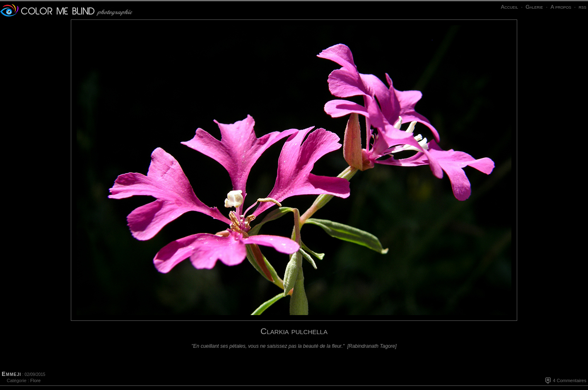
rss (582, 7)
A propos (561, 7)
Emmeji (11, 374)
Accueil (509, 7)
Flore (35, 380)
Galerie (534, 7)
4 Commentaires (570, 380)
